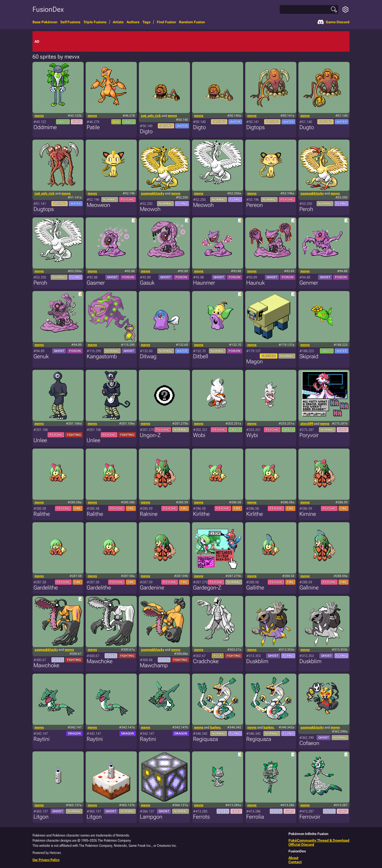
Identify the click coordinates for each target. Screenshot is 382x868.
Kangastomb (102, 356)
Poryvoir (309, 435)
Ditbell (201, 356)
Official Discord (301, 844)
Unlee (40, 440)
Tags (146, 22)
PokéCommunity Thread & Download (319, 840)
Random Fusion (192, 22)
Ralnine (149, 514)
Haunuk (255, 283)
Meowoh (150, 209)
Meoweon (98, 205)
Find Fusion (166, 22)
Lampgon (151, 817)
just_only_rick (151, 116)
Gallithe (255, 588)
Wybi (252, 435)
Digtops (255, 127)
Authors (133, 22)
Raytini (42, 739)
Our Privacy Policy (46, 860)
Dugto (307, 127)
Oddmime (45, 127)
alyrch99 (307, 424)
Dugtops (44, 209)
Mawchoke (46, 665)
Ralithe (42, 514)
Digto (146, 131)
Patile (93, 127)
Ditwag (148, 356)
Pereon (255, 205)
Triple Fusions (95, 22)
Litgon (41, 817)
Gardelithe (46, 588)
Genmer (309, 283)
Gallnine (309, 588)
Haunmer (204, 283)
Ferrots (201, 817)
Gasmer (96, 283)
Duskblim (257, 661)
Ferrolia (255, 817)
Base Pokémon (45, 22)
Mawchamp (154, 665)
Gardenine (152, 588)
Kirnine (308, 514)
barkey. (216, 727)
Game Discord (334, 22)
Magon (255, 361)
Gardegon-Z (207, 588)
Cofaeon (309, 743)
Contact (295, 862)
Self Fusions (70, 22)
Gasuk (147, 283)
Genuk (41, 356)
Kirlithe (201, 514)
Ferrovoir (310, 817)
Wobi (199, 435)
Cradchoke (206, 661)
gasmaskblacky (153, 193)
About (293, 858)
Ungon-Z (150, 435)
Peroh (306, 209)
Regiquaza (205, 739)
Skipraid (309, 356)
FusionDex (48, 9)
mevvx (39, 116)
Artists (118, 22)
